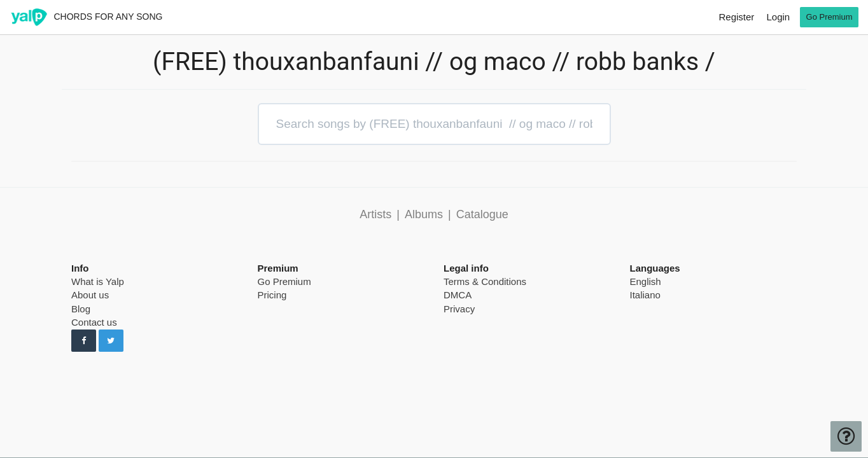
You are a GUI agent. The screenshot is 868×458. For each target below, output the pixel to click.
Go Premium (284, 281)
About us (90, 295)
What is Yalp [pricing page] (98, 281)
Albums (424, 214)
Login (778, 17)
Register (736, 17)
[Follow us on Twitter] (111, 341)
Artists (375, 214)
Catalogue (482, 214)
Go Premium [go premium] (829, 17)
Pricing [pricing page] (272, 295)
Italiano (645, 295)
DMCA (458, 295)
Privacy (459, 309)
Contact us (94, 322)
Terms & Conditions (485, 281)
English (646, 281)
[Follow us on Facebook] (84, 341)
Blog (81, 309)
